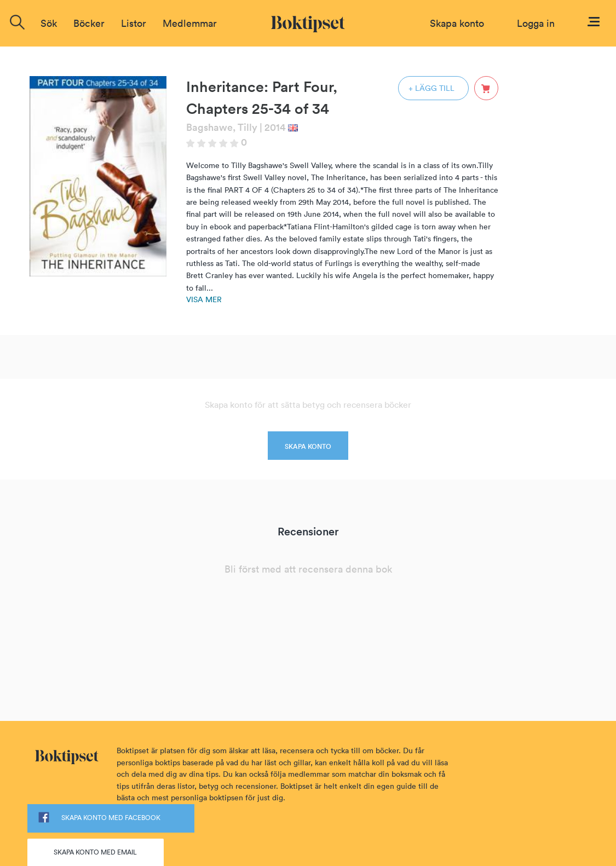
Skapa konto (457, 23)
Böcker (89, 23)
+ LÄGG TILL (431, 88)
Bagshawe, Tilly (222, 127)
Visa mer (204, 299)
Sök (49, 23)
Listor (134, 23)
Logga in (536, 23)
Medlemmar (190, 23)
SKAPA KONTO (308, 446)
